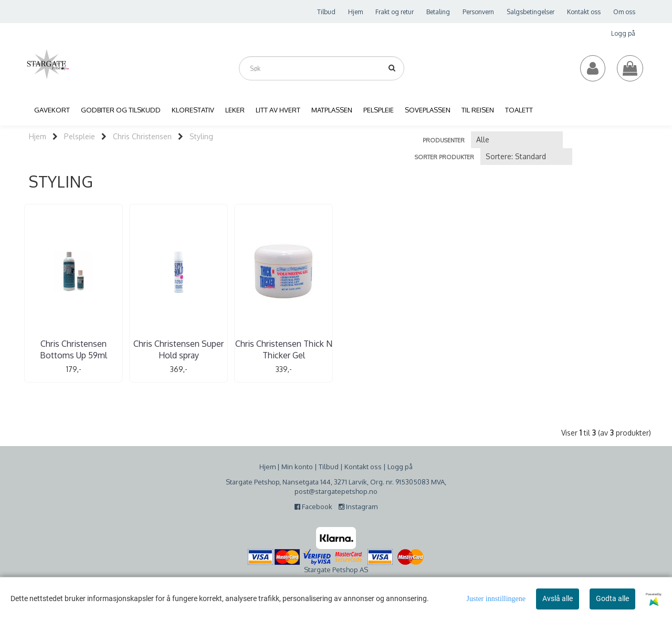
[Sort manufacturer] (517, 140)
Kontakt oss (584, 12)
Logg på (623, 33)
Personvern (478, 12)
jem (270, 467)
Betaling (438, 12)
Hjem (355, 12)
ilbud (330, 467)
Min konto (297, 467)
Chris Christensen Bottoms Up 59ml (73, 349)
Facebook (316, 507)
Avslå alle (558, 598)
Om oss (624, 12)
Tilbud (326, 12)
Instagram (358, 507)
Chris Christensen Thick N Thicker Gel (284, 349)
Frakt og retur (395, 12)
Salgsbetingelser (531, 12)
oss (375, 467)
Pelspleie (80, 136)
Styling (201, 136)
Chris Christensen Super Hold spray (178, 349)
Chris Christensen (142, 136)
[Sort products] (526, 157)
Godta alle (612, 598)
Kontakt (356, 467)
